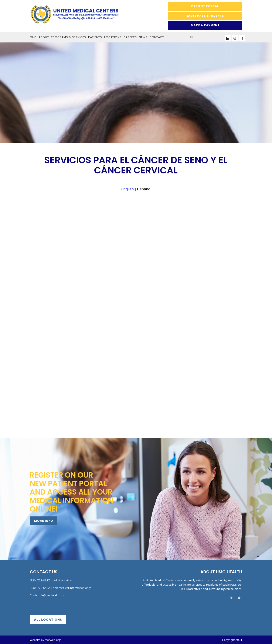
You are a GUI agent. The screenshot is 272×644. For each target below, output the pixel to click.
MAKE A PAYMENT (205, 25)
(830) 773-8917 (40, 580)
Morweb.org (53, 640)
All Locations (48, 620)
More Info (44, 521)
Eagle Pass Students (205, 16)
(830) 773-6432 (40, 588)
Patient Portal (205, 6)
